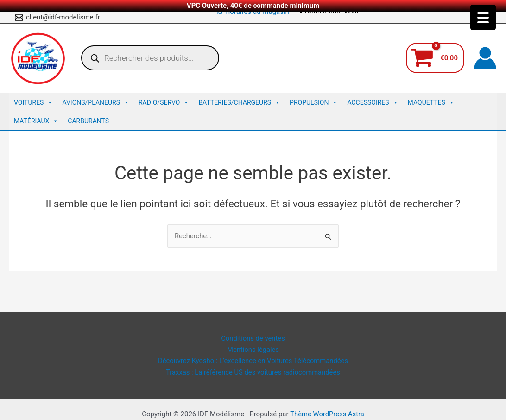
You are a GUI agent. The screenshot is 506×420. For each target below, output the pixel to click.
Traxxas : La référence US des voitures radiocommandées (253, 372)
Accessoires (373, 102)
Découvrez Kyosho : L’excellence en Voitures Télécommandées (253, 361)
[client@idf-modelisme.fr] (57, 18)
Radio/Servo (164, 102)
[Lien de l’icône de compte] (485, 58)
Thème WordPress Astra (327, 414)
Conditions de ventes (253, 337)
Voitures (33, 102)
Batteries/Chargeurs (239, 102)
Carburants (88, 121)
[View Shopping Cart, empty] (435, 58)
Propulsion (314, 102)
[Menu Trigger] (483, 17)
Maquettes (431, 102)
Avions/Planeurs (96, 102)
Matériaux (36, 121)
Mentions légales (253, 349)
